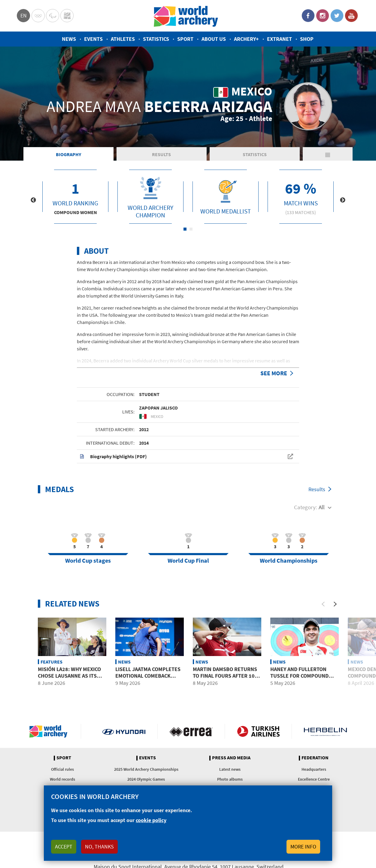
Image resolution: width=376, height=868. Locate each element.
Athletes (123, 39)
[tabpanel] (75, 197)
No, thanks (99, 847)
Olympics (38, 16)
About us (214, 39)
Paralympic (53, 16)
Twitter (337, 16)
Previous (33, 200)
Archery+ (246, 39)
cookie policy (151, 820)
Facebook (308, 16)
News (69, 39)
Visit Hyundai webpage (124, 731)
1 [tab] (185, 229)
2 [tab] (191, 229)
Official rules (62, 769)
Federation (315, 758)
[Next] (335, 604)
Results (161, 154)
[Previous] (323, 604)
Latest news (230, 769)
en (24, 15)
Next (343, 200)
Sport (185, 39)
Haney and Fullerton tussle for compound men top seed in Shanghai (304, 676)
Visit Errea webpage (191, 731)
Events (93, 39)
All (322, 507)
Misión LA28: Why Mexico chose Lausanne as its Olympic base (69, 676)
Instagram (323, 16)
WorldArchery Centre (67, 16)
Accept (64, 847)
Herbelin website (325, 731)
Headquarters (314, 769)
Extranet (279, 39)
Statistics (156, 39)
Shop (307, 39)
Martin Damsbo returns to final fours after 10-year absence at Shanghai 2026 (227, 679)
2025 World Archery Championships (146, 769)
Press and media (231, 758)
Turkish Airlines (258, 731)
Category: (306, 507)
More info (303, 847)
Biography (68, 154)
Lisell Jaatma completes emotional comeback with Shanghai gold (148, 676)
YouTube (351, 16)
